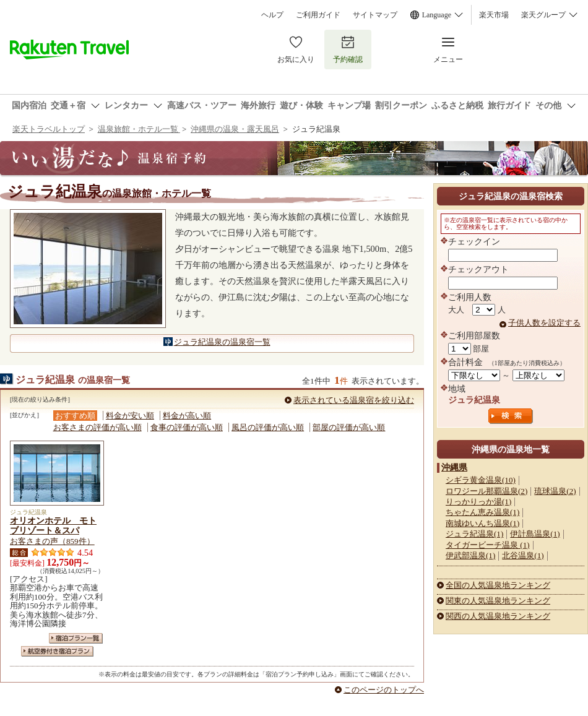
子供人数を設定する (544, 323)
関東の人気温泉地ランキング (498, 601)
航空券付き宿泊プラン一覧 (57, 651)
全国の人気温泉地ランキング (498, 585)
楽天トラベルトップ (49, 129)
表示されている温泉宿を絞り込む (354, 400)
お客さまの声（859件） (52, 541)
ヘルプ (272, 15)
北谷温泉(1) (523, 555)
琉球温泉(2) (555, 491)
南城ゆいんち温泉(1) (482, 523)
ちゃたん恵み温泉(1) (482, 512)
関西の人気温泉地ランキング (498, 616)
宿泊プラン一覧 (76, 638)
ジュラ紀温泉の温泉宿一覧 (222, 342)
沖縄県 (454, 467)
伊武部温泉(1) (470, 555)
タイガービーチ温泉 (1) (488, 545)
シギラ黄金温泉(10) (481, 480)
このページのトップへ (384, 690)
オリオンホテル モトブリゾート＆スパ (53, 525)
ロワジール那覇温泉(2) (486, 491)
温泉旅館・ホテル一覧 (139, 129)
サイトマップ (375, 15)
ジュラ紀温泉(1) (474, 534)
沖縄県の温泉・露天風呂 (235, 129)
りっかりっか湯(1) (478, 502)
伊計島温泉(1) (535, 534)
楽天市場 (494, 15)
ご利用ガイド (318, 15)
